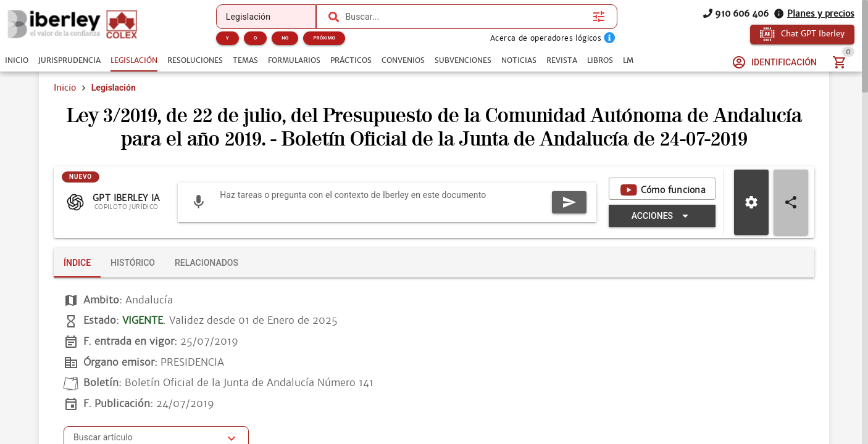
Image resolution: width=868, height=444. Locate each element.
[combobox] (466, 17)
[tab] (17, 60)
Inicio (65, 88)
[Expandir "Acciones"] (662, 216)
